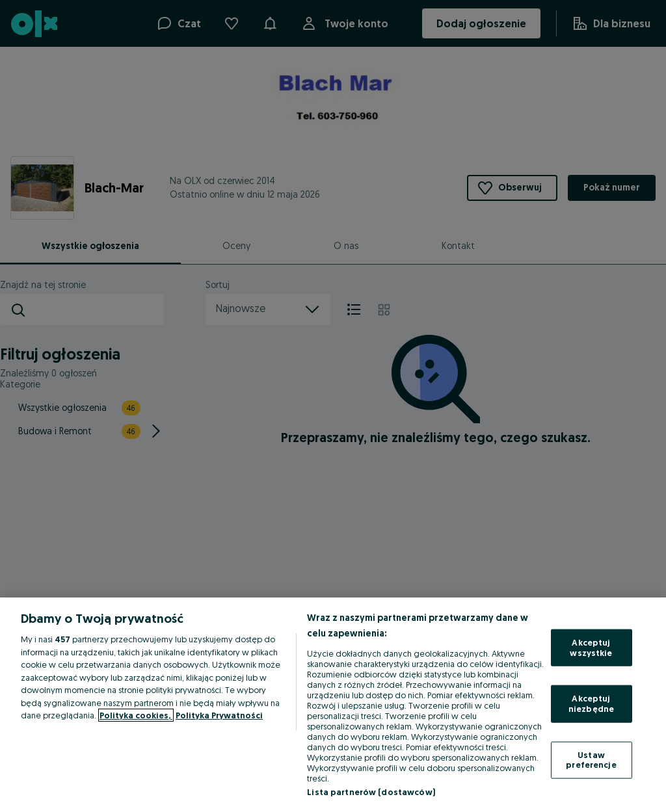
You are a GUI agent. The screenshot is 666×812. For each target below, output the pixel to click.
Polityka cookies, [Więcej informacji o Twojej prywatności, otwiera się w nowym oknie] (136, 715)
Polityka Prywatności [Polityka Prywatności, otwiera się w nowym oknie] (219, 715)
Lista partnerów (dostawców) (371, 792)
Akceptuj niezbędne (591, 703)
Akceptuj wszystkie (591, 648)
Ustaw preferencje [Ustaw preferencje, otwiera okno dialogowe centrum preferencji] (591, 759)
